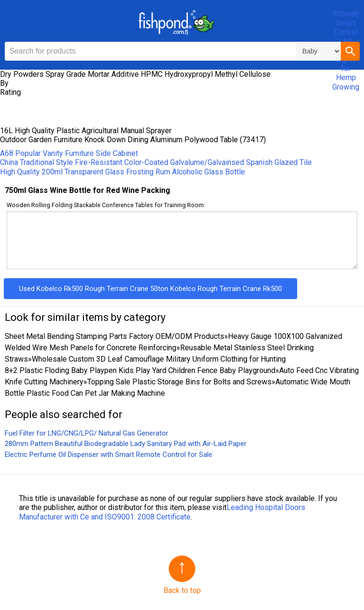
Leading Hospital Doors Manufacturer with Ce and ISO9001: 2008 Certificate (162, 512)
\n (318, 51)
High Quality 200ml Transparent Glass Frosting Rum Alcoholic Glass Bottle (123, 172)
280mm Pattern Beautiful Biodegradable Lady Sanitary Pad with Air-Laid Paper (126, 444)
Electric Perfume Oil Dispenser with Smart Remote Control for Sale (109, 455)
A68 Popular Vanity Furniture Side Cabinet (69, 153)
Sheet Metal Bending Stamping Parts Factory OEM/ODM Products (114, 336)
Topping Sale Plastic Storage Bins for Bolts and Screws (179, 382)
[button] (350, 51)
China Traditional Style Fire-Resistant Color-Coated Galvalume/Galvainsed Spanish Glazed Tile (156, 162)
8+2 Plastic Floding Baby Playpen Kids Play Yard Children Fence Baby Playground (140, 370)
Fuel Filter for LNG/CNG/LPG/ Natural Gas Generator (86, 433)
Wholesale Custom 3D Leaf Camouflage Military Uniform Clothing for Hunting (159, 359)
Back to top (182, 590)
